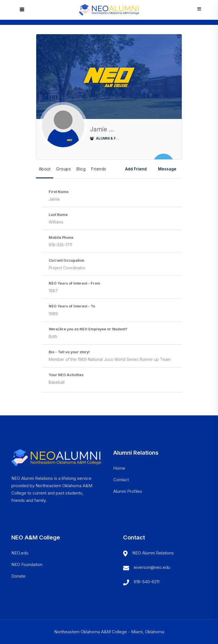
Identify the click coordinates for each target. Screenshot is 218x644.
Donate (18, 576)
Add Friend (136, 169)
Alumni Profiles (128, 491)
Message (167, 169)
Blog (81, 169)
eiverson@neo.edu (152, 567)
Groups (63, 169)
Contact (121, 480)
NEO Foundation (27, 564)
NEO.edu (20, 553)
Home (119, 468)
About (45, 169)
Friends (99, 169)
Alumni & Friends (109, 138)
